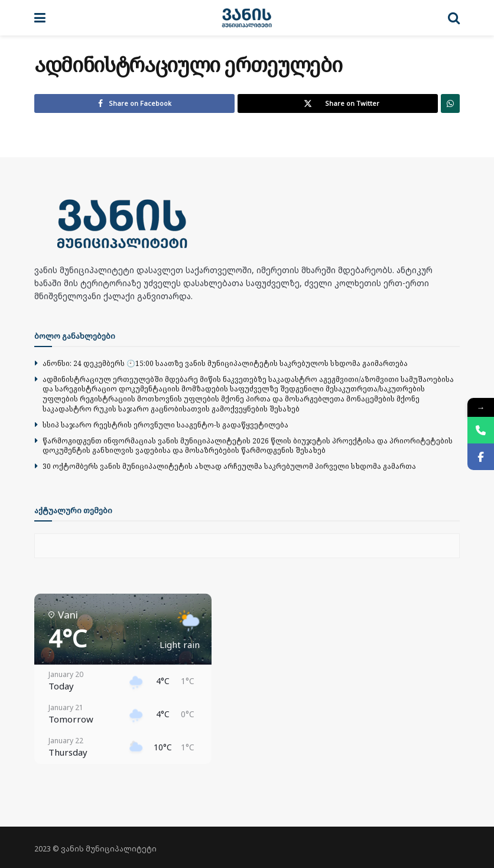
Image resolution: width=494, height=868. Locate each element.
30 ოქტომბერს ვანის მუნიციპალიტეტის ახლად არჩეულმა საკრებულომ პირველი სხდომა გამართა (229, 466)
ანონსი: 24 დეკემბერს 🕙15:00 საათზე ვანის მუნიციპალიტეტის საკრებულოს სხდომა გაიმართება (225, 363)
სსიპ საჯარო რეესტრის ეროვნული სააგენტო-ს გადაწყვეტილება (165, 425)
